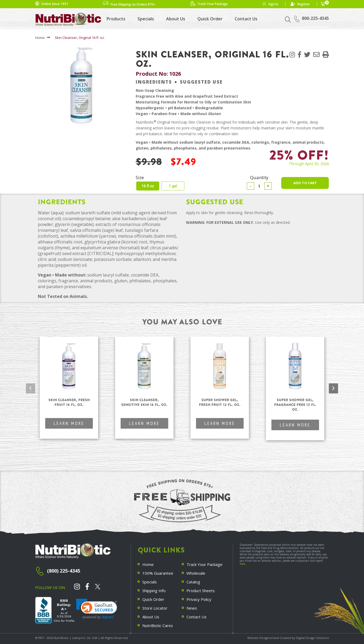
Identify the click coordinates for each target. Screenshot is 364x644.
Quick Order (210, 19)
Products (116, 19)
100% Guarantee (158, 573)
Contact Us (246, 19)
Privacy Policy (199, 599)
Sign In (273, 4)
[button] (326, 54)
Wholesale (196, 573)
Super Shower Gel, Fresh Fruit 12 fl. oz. (220, 402)
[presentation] (31, 388)
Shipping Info (154, 591)
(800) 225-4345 (64, 571)
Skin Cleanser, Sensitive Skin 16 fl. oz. (144, 402)
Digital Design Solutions (312, 638)
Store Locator (155, 608)
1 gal (173, 186)
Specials (146, 19)
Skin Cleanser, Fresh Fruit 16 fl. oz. (69, 402)
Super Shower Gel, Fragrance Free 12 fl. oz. (295, 405)
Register (304, 4)
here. (243, 564)
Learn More (69, 423)
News (192, 608)
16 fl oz (148, 186)
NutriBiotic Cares (158, 625)
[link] (97, 609)
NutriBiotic (61, 638)
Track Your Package (204, 564)
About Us (176, 19)
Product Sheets (201, 591)
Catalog (193, 582)
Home (40, 38)
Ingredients (154, 82)
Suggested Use (201, 82)
